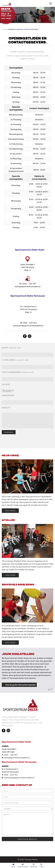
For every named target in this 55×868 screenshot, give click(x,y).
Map (28, 270)
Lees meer (7, 18)
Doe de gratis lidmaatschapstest (20, 685)
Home (4, 29)
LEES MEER (10, 511)
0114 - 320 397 (11, 755)
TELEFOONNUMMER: (18, 372)
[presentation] (20, 440)
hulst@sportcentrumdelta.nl (28, 286)
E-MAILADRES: (15, 360)
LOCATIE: (6, 384)
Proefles (6, 11)
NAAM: (11, 348)
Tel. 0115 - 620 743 (28, 323)
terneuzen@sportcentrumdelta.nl (28, 326)
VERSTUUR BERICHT (27, 839)
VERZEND (9, 432)
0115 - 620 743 (11, 775)
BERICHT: (6, 408)
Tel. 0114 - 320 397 (28, 284)
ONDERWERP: (8, 395)
